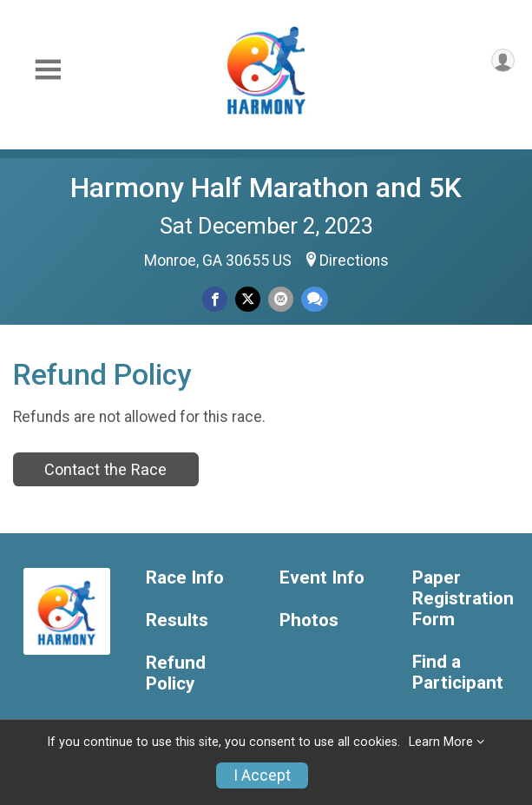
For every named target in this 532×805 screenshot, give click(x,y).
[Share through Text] (315, 299)
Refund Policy (176, 673)
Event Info (322, 578)
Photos (309, 620)
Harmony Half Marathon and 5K (266, 188)
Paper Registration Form (463, 599)
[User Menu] (503, 60)
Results (177, 620)
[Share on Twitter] (248, 299)
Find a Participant (458, 673)
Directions (354, 261)
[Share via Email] (281, 299)
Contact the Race (105, 469)
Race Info (185, 578)
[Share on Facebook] (215, 299)
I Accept (262, 775)
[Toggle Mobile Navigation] (48, 70)
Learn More (441, 742)
